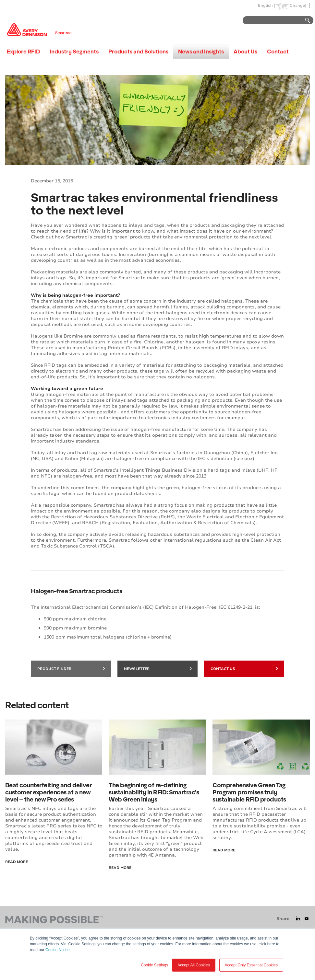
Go (305, 21)
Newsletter (158, 668)
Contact (278, 51)
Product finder (71, 668)
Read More (17, 862)
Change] (298, 6)
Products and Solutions (138, 51)
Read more (224, 850)
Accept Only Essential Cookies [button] (251, 965)
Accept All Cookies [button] (194, 965)
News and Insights (201, 51)
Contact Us (244, 668)
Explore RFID (23, 51)
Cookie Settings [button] (154, 965)
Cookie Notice (58, 950)
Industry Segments (74, 51)
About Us (245, 51)
